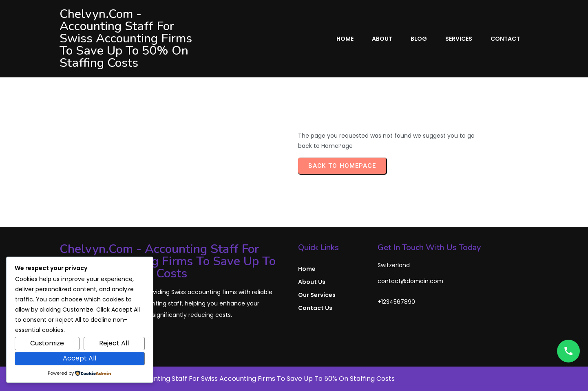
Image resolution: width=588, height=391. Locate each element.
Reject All (114, 343)
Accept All (80, 358)
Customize (47, 343)
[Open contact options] (568, 351)
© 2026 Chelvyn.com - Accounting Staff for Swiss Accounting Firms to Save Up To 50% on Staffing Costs (227, 379)
